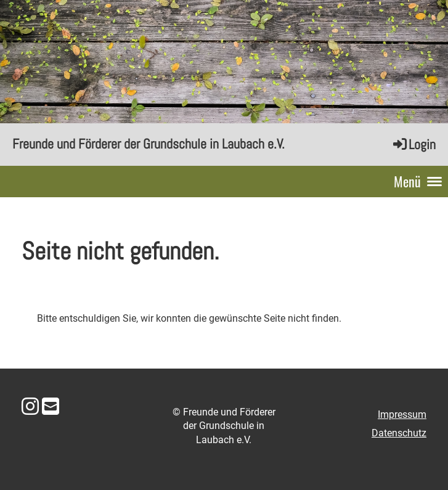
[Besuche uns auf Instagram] (30, 407)
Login (413, 144)
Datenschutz (399, 433)
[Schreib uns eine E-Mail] (51, 407)
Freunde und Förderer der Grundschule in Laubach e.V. (149, 144)
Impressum (402, 414)
